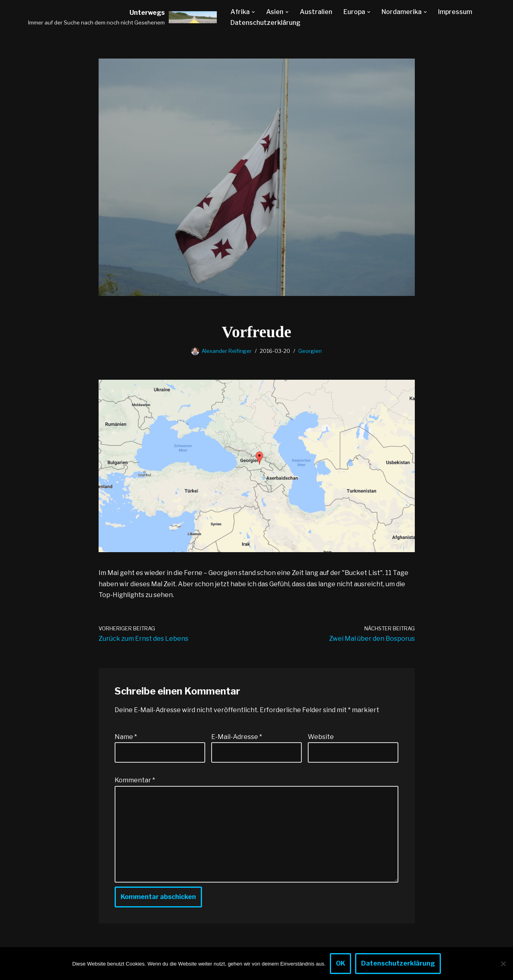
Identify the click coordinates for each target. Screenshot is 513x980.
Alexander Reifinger (227, 351)
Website (321, 737)
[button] (253, 12)
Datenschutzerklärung (266, 23)
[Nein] (503, 964)
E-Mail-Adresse (237, 737)
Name (126, 737)
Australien (316, 12)
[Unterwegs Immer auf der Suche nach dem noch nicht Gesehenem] (122, 17)
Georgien (310, 351)
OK (340, 963)
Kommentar (135, 780)
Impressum (455, 12)
